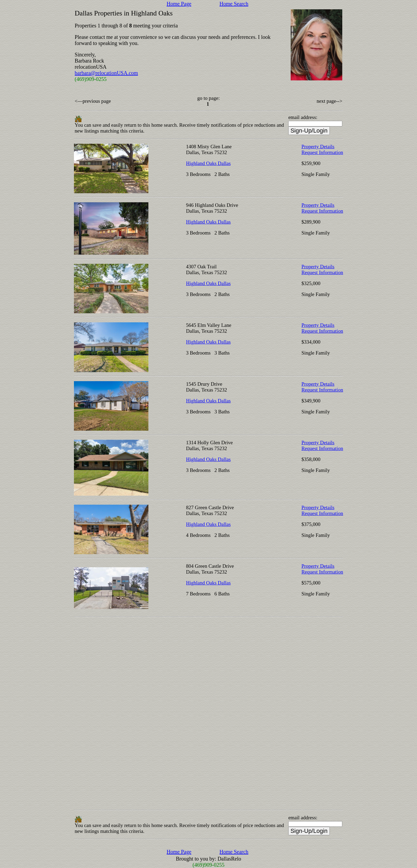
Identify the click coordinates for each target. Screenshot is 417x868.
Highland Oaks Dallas (208, 163)
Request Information (322, 152)
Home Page (179, 4)
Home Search (234, 4)
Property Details (318, 147)
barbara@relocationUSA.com (106, 73)
